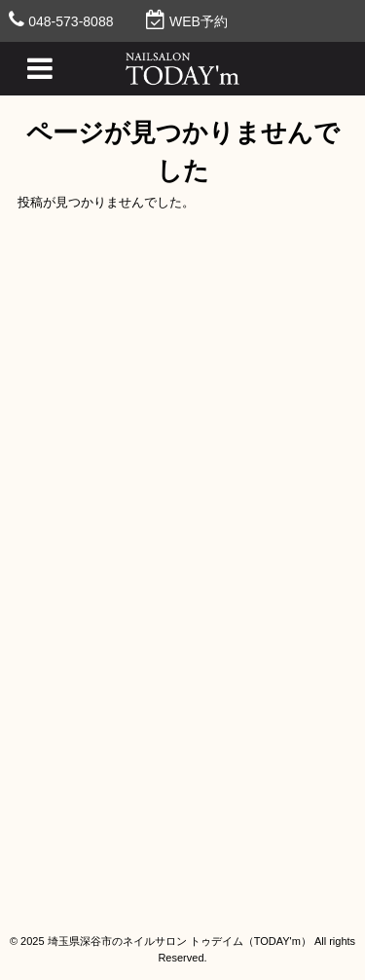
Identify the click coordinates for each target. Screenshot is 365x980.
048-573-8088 (71, 21)
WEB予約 (199, 21)
